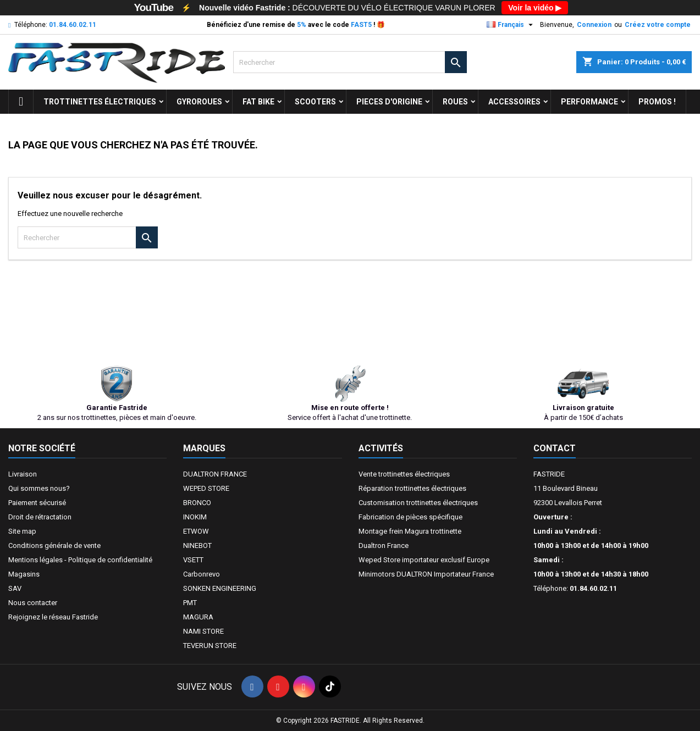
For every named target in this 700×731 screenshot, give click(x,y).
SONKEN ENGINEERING (220, 588)
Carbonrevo (202, 574)
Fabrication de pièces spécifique (410, 517)
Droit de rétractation (40, 517)
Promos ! (657, 102)
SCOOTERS (315, 102)
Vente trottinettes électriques (404, 474)
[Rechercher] (350, 62)
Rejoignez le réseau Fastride (53, 617)
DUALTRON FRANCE (215, 474)
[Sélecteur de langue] (511, 25)
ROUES (455, 102)
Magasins (24, 574)
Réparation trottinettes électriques (412, 488)
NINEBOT (197, 546)
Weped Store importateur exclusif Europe (424, 560)
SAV (15, 588)
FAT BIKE (258, 102)
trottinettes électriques (100, 102)
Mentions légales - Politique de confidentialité (80, 560)
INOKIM (195, 517)
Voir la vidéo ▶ (535, 8)
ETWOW (196, 531)
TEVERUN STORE (210, 646)
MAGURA (198, 617)
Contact (555, 448)
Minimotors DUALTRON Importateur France (426, 574)
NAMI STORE (203, 631)
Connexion (594, 25)
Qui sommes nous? (39, 488)
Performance (589, 102)
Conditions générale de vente (54, 546)
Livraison (23, 474)
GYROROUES (199, 102)
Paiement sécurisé (37, 503)
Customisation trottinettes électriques (418, 503)
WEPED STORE (206, 488)
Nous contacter (33, 603)
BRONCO (197, 503)
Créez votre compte (658, 25)
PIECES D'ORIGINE (389, 102)
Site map (22, 531)
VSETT (193, 560)
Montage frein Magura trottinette (410, 531)
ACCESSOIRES (514, 102)
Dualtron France (384, 546)
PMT (190, 603)
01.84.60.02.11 (73, 25)
